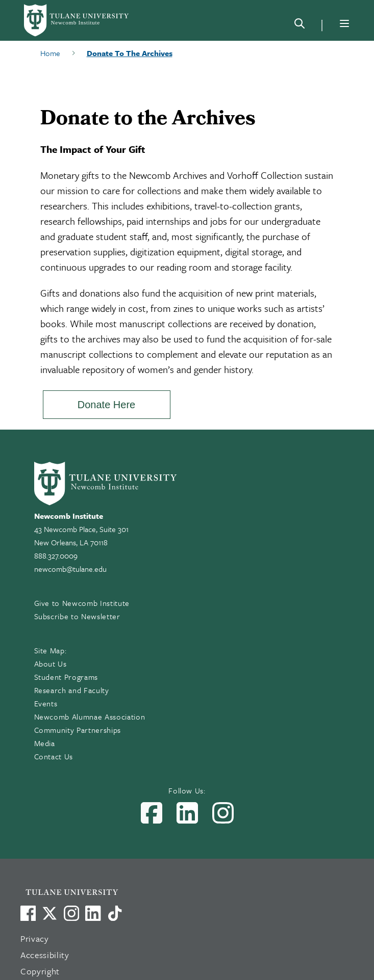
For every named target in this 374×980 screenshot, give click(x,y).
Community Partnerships (78, 730)
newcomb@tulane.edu (70, 569)
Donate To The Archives (130, 53)
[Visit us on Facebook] (28, 913)
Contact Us (54, 756)
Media (45, 743)
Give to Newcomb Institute (82, 603)
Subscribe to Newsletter (77, 616)
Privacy (35, 938)
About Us (51, 664)
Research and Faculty (72, 690)
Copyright (40, 971)
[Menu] (344, 23)
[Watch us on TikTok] (115, 913)
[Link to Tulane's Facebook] (71, 913)
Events (46, 703)
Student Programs (66, 677)
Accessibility (45, 955)
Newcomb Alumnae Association (90, 717)
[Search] (300, 25)
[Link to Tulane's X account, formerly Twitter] (49, 913)
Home (50, 53)
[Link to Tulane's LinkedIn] (93, 913)
